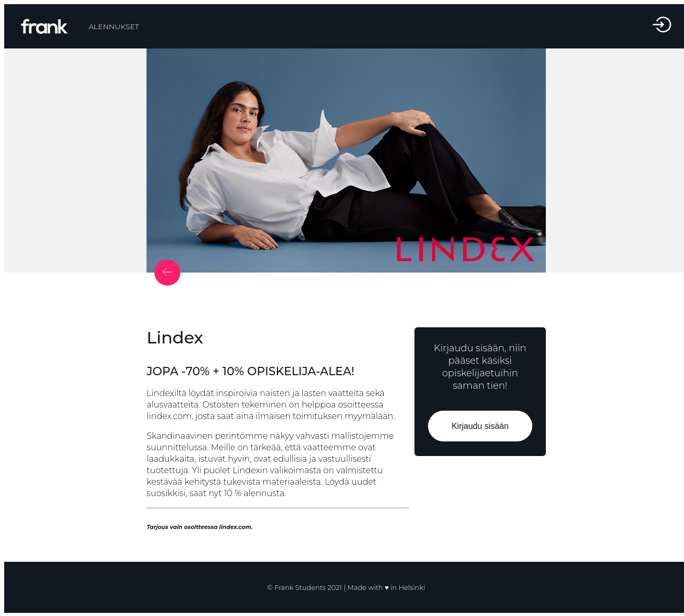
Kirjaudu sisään (480, 426)
